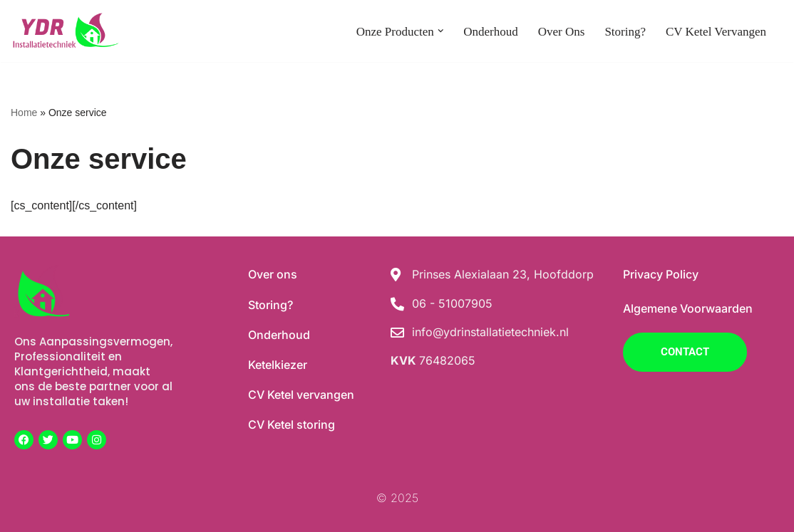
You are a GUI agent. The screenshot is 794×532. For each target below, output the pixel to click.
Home (24, 113)
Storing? (625, 32)
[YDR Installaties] (65, 31)
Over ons (562, 32)
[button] (441, 31)
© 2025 (397, 498)
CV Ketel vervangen (716, 32)
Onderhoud (490, 32)
